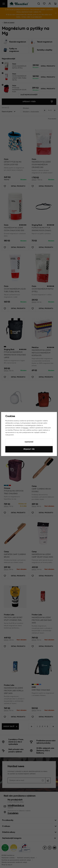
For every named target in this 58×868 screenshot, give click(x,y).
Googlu (26, 428)
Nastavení (29, 442)
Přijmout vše (29, 449)
